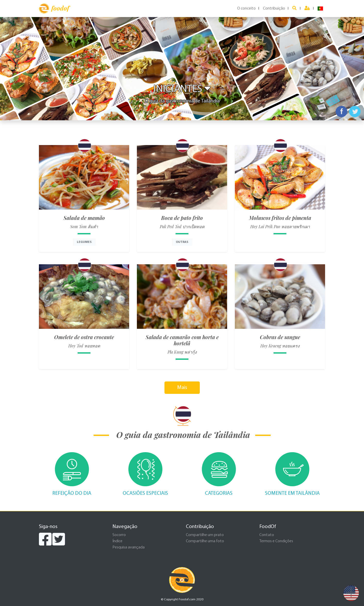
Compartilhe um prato (205, 535)
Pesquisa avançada (129, 547)
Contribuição (274, 9)
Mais (182, 388)
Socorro (119, 535)
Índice (117, 541)
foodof (54, 9)
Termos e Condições (276, 541)
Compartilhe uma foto (205, 541)
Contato (267, 535)
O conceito (246, 9)
